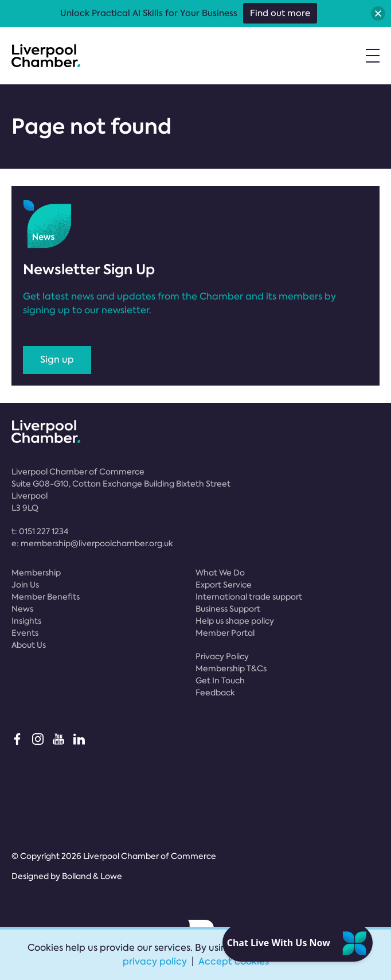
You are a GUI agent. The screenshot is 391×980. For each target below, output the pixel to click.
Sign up (57, 359)
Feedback (215, 693)
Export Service (224, 585)
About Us (29, 645)
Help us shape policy (235, 621)
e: (92, 543)
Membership (36, 573)
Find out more (280, 13)
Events (25, 633)
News (22, 609)
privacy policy (155, 961)
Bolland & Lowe (92, 876)
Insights (26, 621)
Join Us (25, 585)
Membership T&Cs (231, 668)
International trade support (249, 597)
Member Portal (225, 633)
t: (40, 531)
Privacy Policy (222, 656)
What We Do (220, 573)
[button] (378, 13)
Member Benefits (46, 597)
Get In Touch (220, 680)
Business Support (228, 609)
